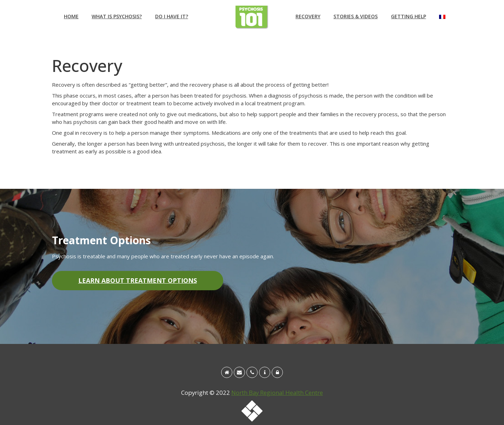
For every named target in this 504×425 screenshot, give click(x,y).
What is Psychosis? (117, 16)
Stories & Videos (356, 16)
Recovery (308, 16)
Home (71, 16)
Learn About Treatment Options (138, 280)
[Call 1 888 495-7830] (252, 372)
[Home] (227, 372)
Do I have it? (172, 16)
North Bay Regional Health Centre (277, 393)
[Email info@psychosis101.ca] (239, 372)
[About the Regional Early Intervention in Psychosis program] (265, 372)
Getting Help (409, 16)
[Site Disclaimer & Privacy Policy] (277, 372)
